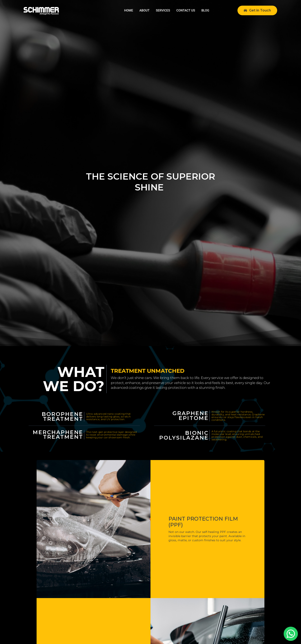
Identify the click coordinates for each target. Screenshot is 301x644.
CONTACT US (186, 10)
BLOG (205, 10)
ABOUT (145, 10)
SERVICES (163, 10)
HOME (129, 10)
